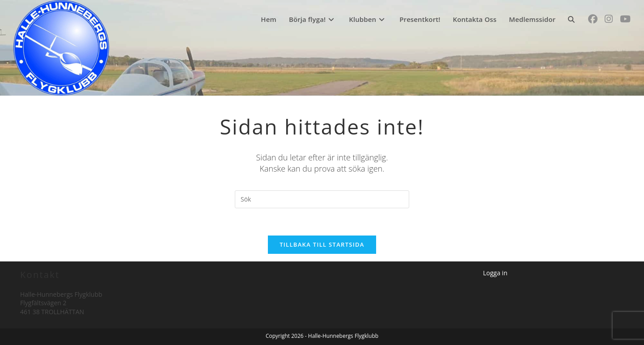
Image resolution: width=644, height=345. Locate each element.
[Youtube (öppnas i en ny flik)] (625, 19)
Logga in (495, 273)
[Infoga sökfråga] (322, 199)
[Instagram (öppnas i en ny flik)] (609, 19)
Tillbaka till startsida (322, 244)
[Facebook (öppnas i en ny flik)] (593, 19)
